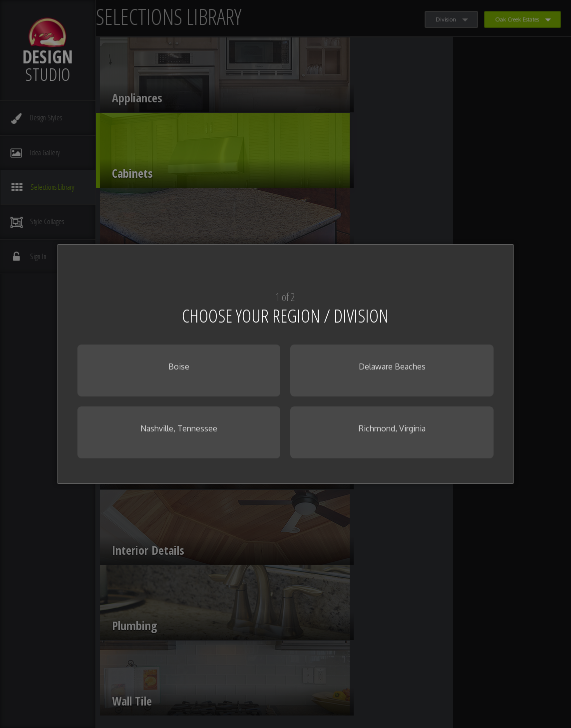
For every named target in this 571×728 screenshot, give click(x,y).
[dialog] (285, 364)
